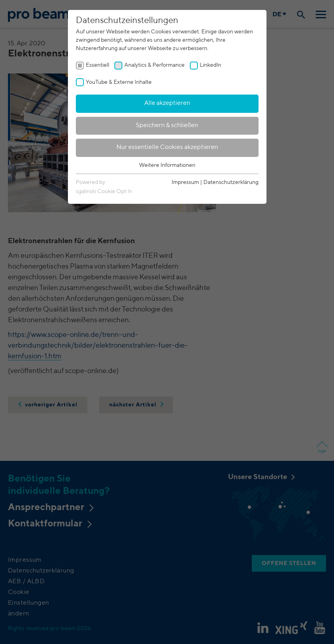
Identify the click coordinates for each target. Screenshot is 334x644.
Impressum (185, 182)
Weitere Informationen (167, 165)
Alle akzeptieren (167, 103)
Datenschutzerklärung (231, 182)
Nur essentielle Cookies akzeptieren (167, 147)
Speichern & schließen (167, 126)
